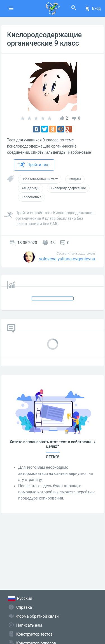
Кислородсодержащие (68, 188)
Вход (93, 8)
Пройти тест (34, 165)
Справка (24, 607)
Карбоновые (32, 197)
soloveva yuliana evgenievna (67, 259)
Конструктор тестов (34, 634)
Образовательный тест (40, 179)
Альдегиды (31, 188)
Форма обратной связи (38, 616)
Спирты (75, 179)
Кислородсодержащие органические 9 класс (44, 39)
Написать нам (29, 625)
